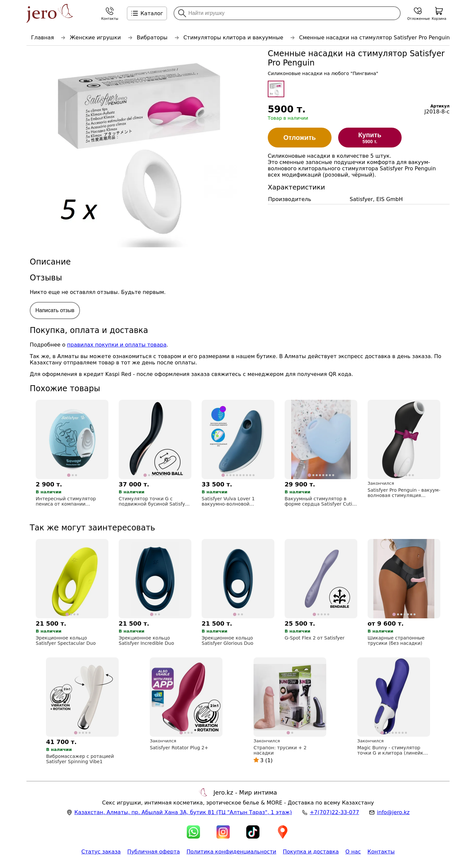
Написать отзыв (55, 310)
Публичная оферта (154, 852)
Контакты (381, 852)
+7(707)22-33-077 (334, 812)
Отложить (299, 138)
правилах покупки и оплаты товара (117, 345)
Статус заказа (101, 852)
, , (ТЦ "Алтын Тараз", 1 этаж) (183, 812)
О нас (353, 852)
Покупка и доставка (311, 852)
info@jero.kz (393, 812)
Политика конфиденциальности (231, 852)
